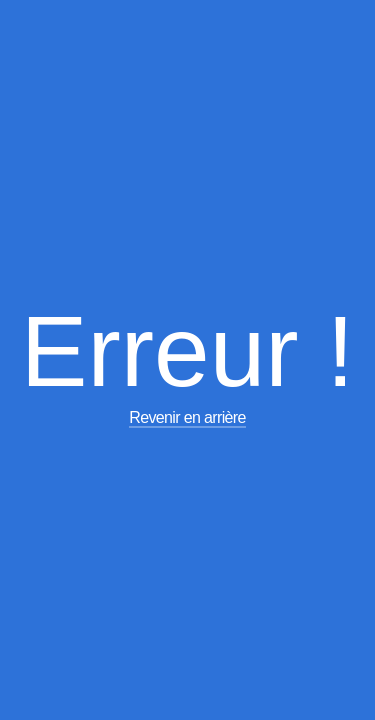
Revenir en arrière (187, 417)
